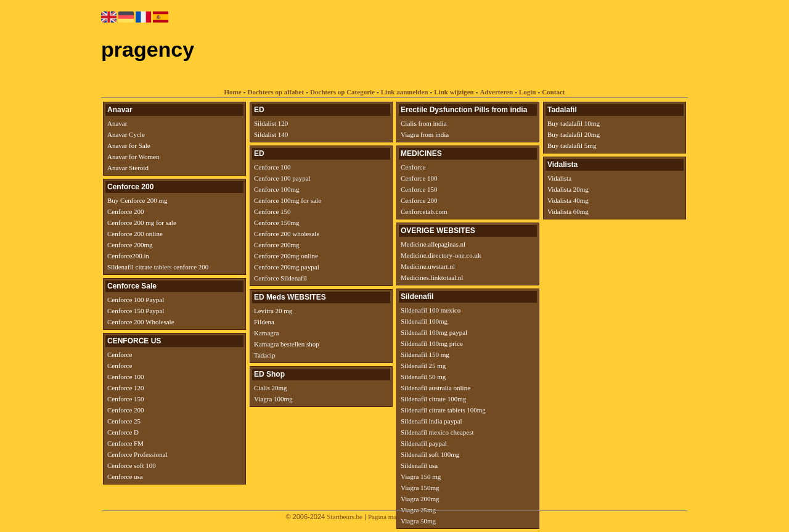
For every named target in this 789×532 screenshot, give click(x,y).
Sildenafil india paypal (431, 421)
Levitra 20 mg (273, 311)
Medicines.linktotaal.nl (432, 277)
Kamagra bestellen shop (287, 344)
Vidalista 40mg (568, 200)
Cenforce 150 (126, 399)
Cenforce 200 (126, 211)
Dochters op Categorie (342, 92)
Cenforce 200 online (135, 234)
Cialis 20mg (270, 388)
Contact (553, 92)
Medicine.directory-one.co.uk (441, 255)
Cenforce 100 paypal (282, 178)
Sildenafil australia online (435, 388)
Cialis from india (424, 123)
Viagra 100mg (273, 399)
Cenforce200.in (128, 256)
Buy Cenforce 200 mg (137, 200)
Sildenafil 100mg (424, 321)
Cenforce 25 (124, 421)
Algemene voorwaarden (444, 517)
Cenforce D (123, 432)
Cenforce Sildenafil (280, 278)
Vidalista (559, 178)
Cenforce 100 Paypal (136, 300)
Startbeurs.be (345, 517)
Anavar (117, 123)
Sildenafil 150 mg (425, 354)
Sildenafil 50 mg (423, 377)
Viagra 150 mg (421, 477)
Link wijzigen (454, 92)
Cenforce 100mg (277, 189)
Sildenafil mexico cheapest (437, 432)
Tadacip (265, 355)
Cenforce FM (125, 443)
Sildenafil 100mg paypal (434, 332)
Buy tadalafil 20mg (574, 134)
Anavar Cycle (126, 134)
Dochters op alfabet (276, 92)
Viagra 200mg (420, 499)
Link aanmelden (405, 92)
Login (528, 92)
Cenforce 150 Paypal (136, 311)
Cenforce (120, 354)
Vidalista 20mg (568, 189)
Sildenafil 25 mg (423, 366)
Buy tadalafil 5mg (572, 145)
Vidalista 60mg (568, 211)
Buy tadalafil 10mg (574, 123)
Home (233, 92)
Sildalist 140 (271, 134)
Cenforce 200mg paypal (287, 267)
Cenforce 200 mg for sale (142, 223)
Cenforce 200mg (130, 245)
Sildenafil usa (419, 465)
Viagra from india (425, 134)
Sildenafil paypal (424, 443)
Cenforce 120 (126, 388)
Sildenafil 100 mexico (431, 310)
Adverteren (497, 92)
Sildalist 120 (271, 123)
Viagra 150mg (420, 488)
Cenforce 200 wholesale (287, 234)
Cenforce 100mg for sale (288, 200)
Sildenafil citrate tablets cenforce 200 (158, 267)
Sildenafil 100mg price (432, 343)
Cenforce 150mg (277, 223)
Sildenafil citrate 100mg (433, 399)
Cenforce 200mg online (286, 256)
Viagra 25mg (418, 510)
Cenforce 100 (126, 377)
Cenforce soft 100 (132, 465)
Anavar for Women (133, 157)
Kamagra (266, 333)
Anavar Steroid (128, 168)
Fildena (264, 322)
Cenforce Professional (137, 454)
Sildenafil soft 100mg (430, 454)
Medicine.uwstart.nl (428, 266)
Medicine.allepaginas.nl (433, 244)
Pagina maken (387, 517)
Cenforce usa (125, 477)
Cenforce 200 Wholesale (141, 322)
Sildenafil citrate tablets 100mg (443, 410)
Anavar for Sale (129, 145)
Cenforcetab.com (424, 211)
